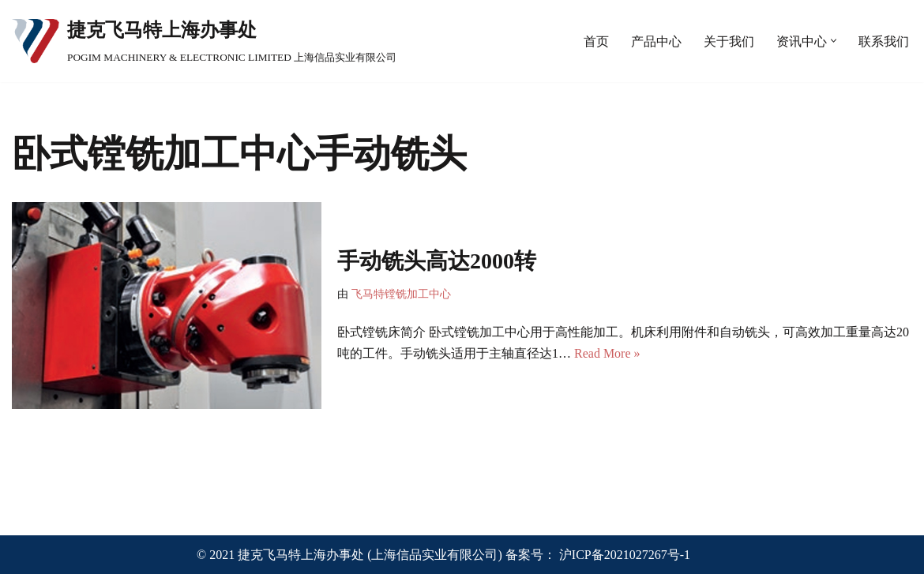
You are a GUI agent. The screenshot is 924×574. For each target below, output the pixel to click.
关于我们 (729, 41)
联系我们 (884, 41)
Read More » (607, 353)
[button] (834, 41)
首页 (596, 41)
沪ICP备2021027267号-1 (625, 555)
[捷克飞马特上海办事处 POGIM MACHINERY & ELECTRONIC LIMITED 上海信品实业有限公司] (204, 41)
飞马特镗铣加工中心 (401, 294)
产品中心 (656, 41)
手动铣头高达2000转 (437, 261)
